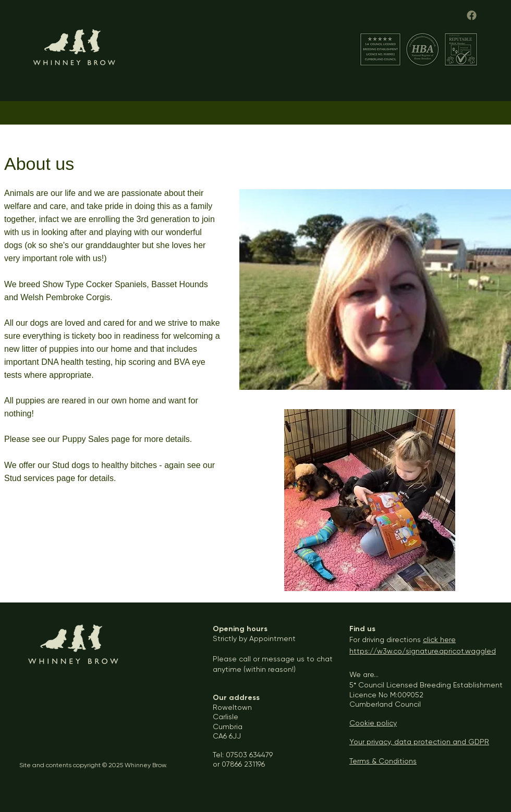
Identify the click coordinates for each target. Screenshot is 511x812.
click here (439, 639)
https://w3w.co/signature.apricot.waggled (423, 651)
